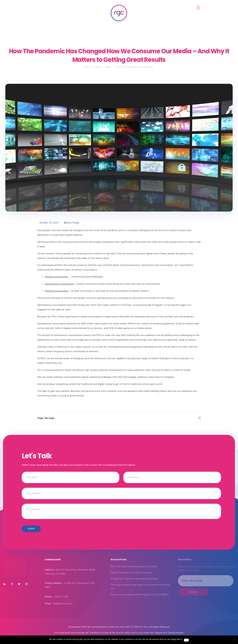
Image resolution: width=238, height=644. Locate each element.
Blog (98, 67)
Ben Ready (73, 223)
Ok (186, 640)
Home (87, 67)
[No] (234, 640)
